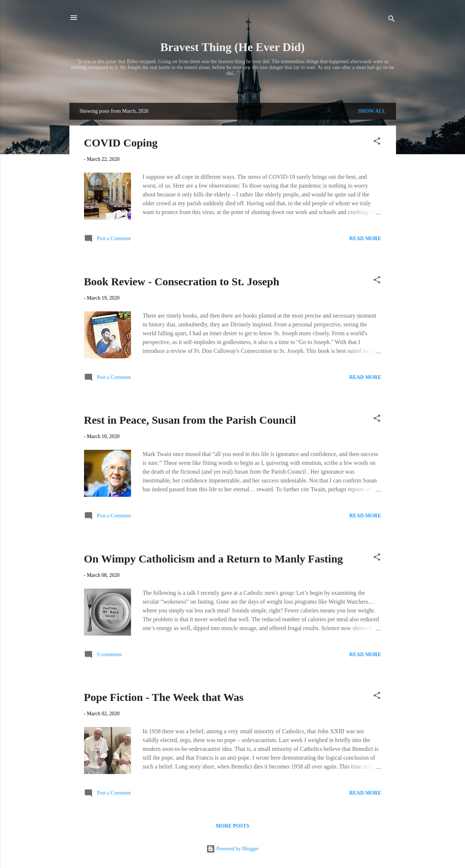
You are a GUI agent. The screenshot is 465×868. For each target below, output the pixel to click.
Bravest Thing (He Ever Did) (232, 47)
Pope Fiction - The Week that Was (164, 697)
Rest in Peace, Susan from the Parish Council (190, 420)
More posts (232, 826)
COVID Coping (121, 143)
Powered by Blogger (232, 849)
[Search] (392, 20)
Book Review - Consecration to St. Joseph (182, 281)
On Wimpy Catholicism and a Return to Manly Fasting (214, 559)
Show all (372, 111)
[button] (377, 142)
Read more (365, 238)
